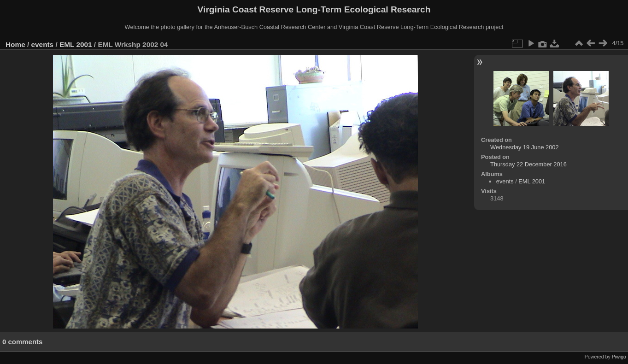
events (43, 44)
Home (15, 44)
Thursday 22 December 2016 (528, 164)
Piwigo (619, 357)
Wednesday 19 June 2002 (524, 147)
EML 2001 (76, 44)
